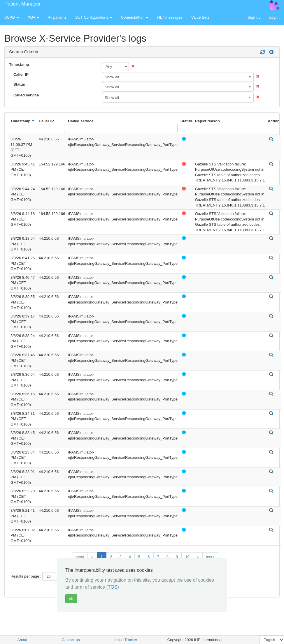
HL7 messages (170, 17)
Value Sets (200, 17)
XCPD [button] (12, 17)
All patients (57, 17)
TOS (113, 587)
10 (187, 557)
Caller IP (21, 74)
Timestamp (19, 65)
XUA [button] (34, 17)
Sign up (254, 17)
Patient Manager (23, 4)
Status (19, 84)
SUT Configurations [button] (94, 17)
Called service (26, 95)
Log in (275, 17)
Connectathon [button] (135, 17)
